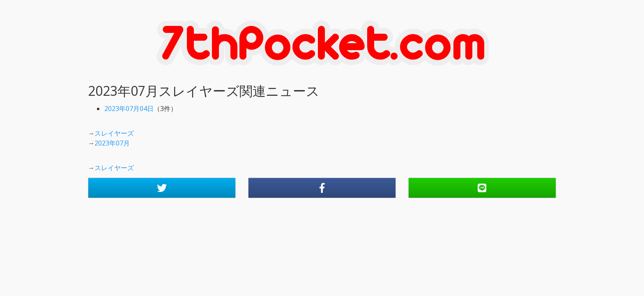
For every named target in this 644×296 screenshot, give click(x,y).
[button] (162, 188)
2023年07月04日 (129, 109)
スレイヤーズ (114, 133)
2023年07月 (112, 143)
